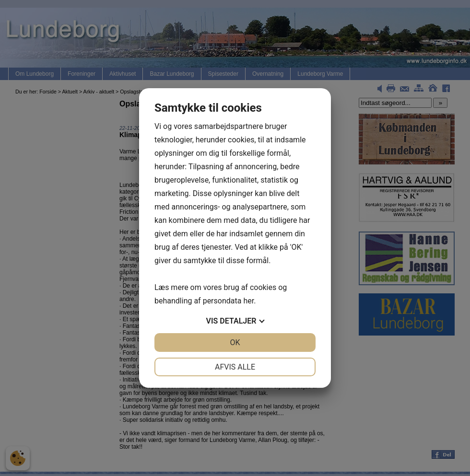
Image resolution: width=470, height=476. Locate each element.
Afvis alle (235, 367)
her (248, 301)
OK (235, 342)
